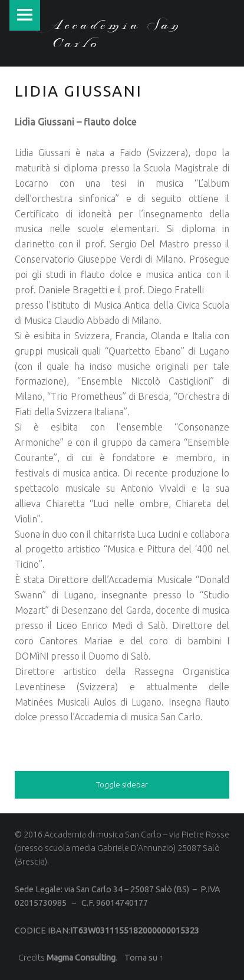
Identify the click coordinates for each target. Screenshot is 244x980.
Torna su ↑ (144, 958)
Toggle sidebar (122, 784)
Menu (25, 15)
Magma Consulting (81, 958)
